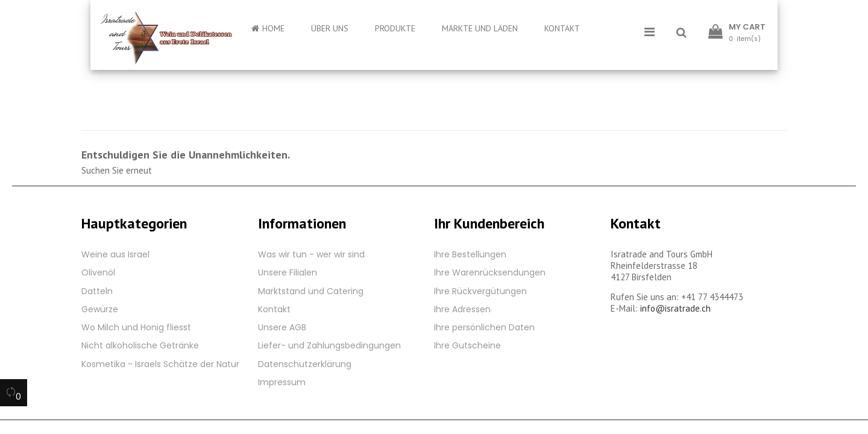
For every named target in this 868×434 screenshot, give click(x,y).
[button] (681, 33)
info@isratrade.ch (675, 308)
